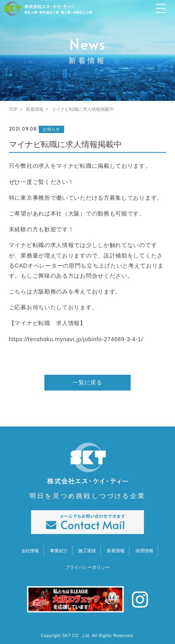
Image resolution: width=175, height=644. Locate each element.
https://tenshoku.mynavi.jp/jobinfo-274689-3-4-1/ (76, 339)
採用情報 (144, 551)
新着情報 (116, 551)
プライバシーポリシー (87, 567)
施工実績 (87, 551)
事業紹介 (59, 551)
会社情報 (30, 551)
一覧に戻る (87, 382)
